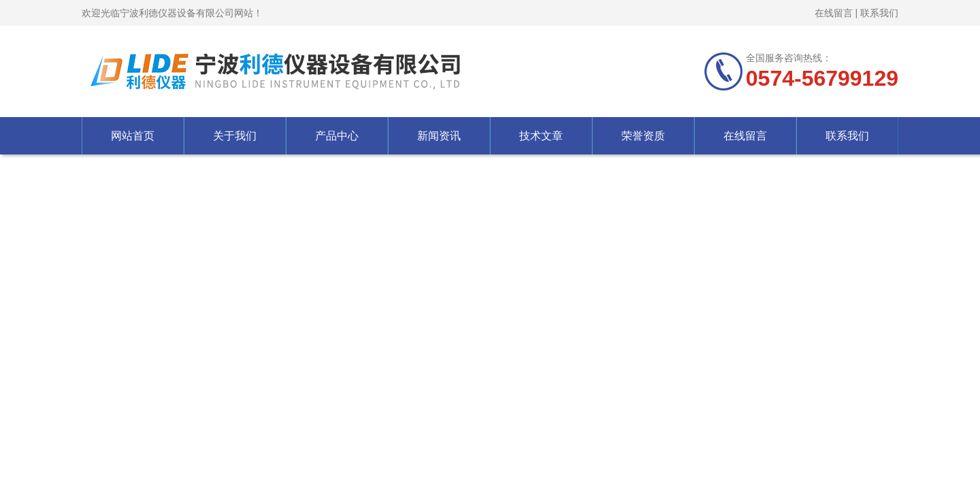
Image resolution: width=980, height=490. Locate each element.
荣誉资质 (643, 136)
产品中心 (337, 136)
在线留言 (834, 13)
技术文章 (541, 136)
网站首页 (133, 136)
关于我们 (235, 136)
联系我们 (879, 13)
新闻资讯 (439, 136)
